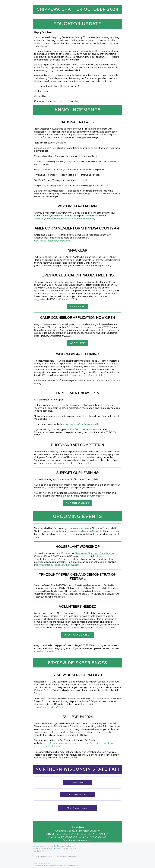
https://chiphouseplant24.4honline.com (58, 565)
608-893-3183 (98, 837)
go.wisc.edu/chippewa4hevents (85, 531)
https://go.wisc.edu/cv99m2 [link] (49, 707)
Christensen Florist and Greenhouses (94, 553)
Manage (36, 846)
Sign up (52, 848)
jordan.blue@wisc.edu (48, 651)
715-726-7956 (69, 837)
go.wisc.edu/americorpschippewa (52, 241)
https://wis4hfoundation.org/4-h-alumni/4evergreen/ (67, 219)
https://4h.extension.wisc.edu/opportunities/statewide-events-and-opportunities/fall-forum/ (75, 744)
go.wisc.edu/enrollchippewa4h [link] (82, 424)
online (47, 851)
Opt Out (57, 846)
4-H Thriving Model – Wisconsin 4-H (84, 375)
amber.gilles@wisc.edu (57, 463)
